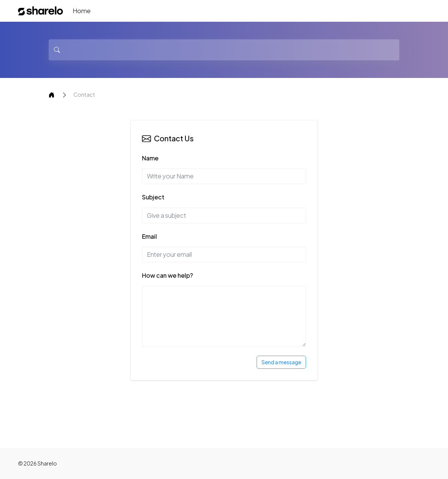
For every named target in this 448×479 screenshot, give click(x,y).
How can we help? (167, 275)
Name (150, 158)
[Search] (224, 50)
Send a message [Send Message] (281, 362)
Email (149, 236)
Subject (153, 197)
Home (82, 11)
